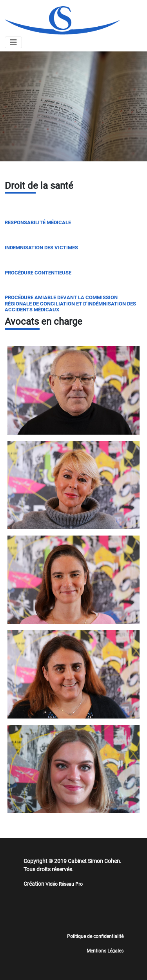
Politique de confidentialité (95, 936)
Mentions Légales (105, 951)
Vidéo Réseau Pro (64, 884)
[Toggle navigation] (13, 42)
